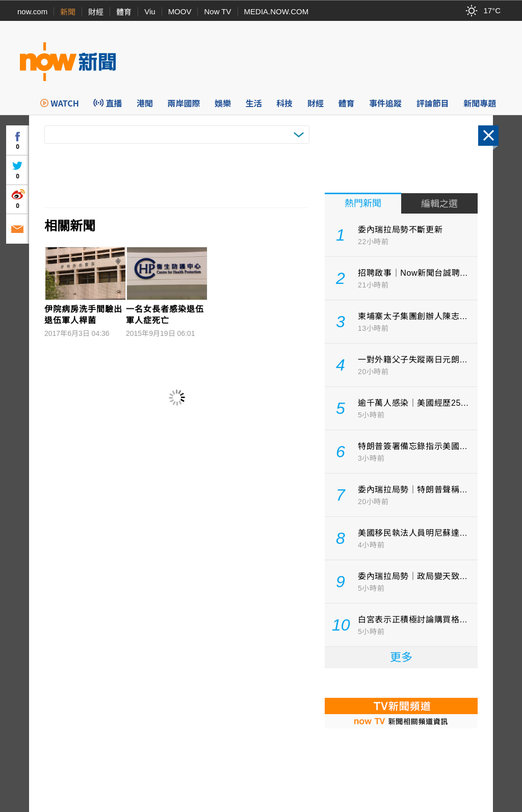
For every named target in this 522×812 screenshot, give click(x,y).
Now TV (217, 11)
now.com (32, 11)
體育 (124, 12)
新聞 (68, 12)
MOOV (180, 11)
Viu (150, 11)
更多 (401, 657)
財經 (96, 12)
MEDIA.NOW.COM (277, 11)
